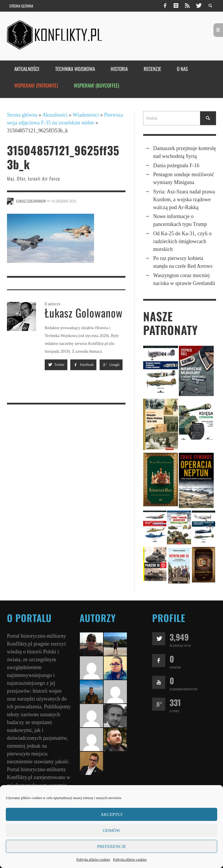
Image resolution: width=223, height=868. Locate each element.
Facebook (83, 365)
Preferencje (111, 846)
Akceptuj (111, 814)
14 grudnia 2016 (64, 201)
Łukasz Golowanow (31, 201)
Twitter (56, 365)
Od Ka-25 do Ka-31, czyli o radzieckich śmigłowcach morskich (182, 241)
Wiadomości (86, 115)
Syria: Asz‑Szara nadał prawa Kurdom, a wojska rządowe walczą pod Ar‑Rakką (184, 199)
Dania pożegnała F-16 (176, 165)
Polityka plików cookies (93, 860)
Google (111, 365)
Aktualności (55, 115)
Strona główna (22, 115)
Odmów (111, 830)
